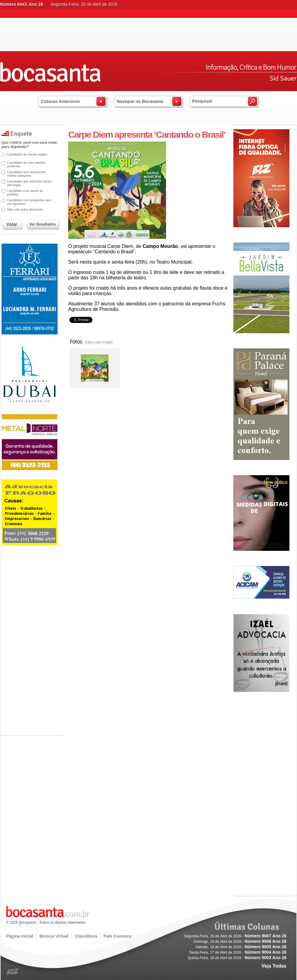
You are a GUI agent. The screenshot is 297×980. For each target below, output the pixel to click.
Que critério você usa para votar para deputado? (29, 145)
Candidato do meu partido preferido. (26, 164)
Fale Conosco (118, 936)
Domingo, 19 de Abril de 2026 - (240, 942)
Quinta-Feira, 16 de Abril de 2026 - (237, 958)
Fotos (91, 341)
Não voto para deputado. (25, 209)
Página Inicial (20, 936)
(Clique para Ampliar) (99, 342)
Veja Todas (274, 966)
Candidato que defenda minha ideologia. (29, 183)
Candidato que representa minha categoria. (26, 174)
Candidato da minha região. (27, 154)
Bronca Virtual (54, 936)
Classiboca (86, 936)
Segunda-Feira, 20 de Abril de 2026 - (235, 936)
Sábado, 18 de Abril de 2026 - (241, 947)
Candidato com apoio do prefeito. (25, 192)
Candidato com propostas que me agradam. (29, 202)
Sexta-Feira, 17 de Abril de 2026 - (238, 952)
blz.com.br (13, 972)
